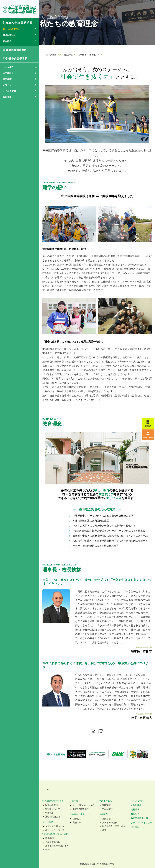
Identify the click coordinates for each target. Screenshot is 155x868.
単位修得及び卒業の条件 (114, 826)
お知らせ (135, 814)
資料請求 (135, 809)
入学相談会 (136, 805)
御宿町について (53, 809)
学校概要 (49, 813)
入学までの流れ (110, 823)
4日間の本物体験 (81, 809)
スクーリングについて (83, 805)
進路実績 (106, 805)
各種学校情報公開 (139, 818)
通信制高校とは (53, 817)
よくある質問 (137, 801)
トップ (46, 790)
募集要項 (106, 819)
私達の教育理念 (53, 805)
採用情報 (7, 97)
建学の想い (51, 55)
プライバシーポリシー (141, 823)
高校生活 (77, 823)
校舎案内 (77, 819)
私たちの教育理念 (12, 29)
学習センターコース (55, 830)
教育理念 (68, 55)
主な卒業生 (107, 809)
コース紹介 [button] (8, 67)
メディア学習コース (55, 826)
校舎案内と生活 (77, 814)
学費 (104, 830)
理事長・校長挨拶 (89, 55)
